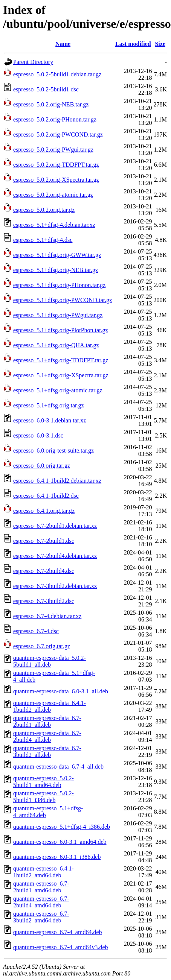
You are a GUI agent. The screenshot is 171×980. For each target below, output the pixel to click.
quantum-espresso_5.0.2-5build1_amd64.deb (44, 782)
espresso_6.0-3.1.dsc (38, 435)
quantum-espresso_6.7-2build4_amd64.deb (41, 902)
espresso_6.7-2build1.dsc (44, 541)
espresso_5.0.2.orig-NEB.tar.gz (51, 104)
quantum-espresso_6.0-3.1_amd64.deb (60, 842)
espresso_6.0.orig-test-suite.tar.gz (53, 450)
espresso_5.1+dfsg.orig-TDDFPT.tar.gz (61, 360)
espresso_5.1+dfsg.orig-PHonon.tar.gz (59, 285)
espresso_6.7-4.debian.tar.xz (47, 616)
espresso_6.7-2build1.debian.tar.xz (55, 526)
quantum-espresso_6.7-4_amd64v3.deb (61, 947)
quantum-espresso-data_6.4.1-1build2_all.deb (50, 706)
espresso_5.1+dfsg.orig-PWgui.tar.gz (58, 315)
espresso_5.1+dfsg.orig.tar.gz (49, 405)
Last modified (133, 44)
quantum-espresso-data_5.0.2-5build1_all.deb (50, 661)
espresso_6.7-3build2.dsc (44, 601)
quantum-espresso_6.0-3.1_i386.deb (57, 857)
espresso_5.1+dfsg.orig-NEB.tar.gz (56, 270)
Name (63, 44)
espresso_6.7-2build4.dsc (44, 571)
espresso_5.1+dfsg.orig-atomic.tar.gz (58, 390)
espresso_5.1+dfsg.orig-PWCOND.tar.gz (63, 300)
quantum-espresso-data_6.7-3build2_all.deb (47, 751)
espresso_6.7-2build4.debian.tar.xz (55, 556)
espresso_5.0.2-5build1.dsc (46, 89)
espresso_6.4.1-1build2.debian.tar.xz (57, 481)
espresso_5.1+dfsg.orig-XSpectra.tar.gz (61, 375)
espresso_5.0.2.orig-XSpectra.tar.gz (56, 180)
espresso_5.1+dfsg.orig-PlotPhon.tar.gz (61, 330)
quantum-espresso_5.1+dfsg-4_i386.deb (62, 827)
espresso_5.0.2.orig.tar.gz (44, 210)
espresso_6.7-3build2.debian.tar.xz (55, 586)
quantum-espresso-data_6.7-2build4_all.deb (47, 736)
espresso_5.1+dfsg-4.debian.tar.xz (54, 225)
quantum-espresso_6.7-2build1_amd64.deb (41, 887)
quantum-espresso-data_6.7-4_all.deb (58, 767)
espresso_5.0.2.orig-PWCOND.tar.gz (58, 134)
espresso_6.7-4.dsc (36, 631)
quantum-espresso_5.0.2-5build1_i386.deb (44, 797)
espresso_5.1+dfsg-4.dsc (43, 240)
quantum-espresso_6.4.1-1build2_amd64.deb (44, 872)
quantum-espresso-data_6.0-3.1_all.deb (61, 691)
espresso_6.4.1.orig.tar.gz (44, 511)
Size (160, 44)
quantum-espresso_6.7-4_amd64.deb (58, 932)
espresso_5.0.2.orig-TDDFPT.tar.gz (56, 165)
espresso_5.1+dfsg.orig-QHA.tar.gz (56, 345)
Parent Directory (33, 62)
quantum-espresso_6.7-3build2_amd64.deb (41, 917)
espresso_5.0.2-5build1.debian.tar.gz (57, 74)
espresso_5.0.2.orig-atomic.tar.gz (53, 195)
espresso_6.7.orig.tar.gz (42, 646)
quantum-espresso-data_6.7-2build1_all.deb (47, 721)
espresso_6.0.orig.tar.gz (42, 466)
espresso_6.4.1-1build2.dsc (46, 496)
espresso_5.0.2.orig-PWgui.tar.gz (53, 150)
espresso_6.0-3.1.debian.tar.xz (50, 420)
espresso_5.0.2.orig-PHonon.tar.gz (55, 119)
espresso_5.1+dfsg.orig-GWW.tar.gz (57, 255)
